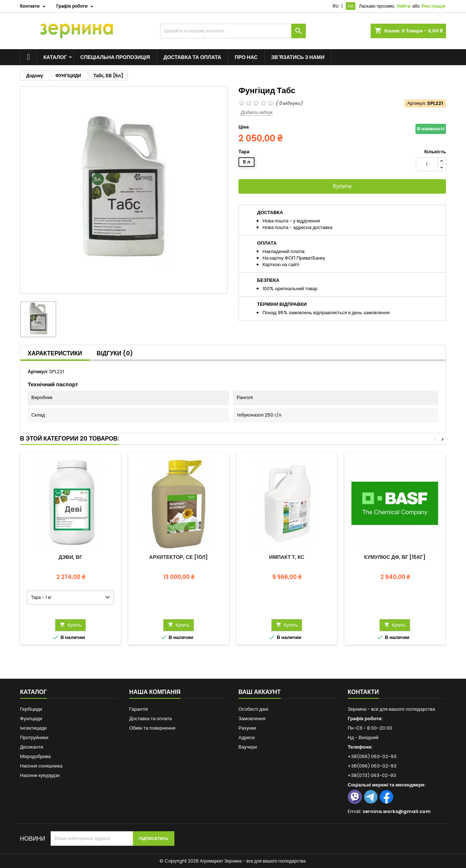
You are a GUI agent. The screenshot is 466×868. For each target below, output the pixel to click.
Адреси (246, 737)
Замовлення (252, 719)
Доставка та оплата (192, 57)
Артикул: (417, 103)
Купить (71, 625)
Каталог (55, 57)
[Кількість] (427, 164)
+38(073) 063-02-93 (372, 775)
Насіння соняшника (41, 766)
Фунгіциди (31, 719)
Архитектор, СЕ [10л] (179, 557)
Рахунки (247, 728)
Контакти (363, 692)
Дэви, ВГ (70, 557)
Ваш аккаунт (260, 692)
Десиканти (31, 747)
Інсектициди (33, 728)
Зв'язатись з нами (298, 57)
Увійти (403, 6)
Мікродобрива (35, 756)
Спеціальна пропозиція (115, 57)
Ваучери (248, 747)
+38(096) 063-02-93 (372, 766)
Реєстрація (433, 6)
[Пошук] (233, 31)
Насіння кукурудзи (40, 775)
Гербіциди (31, 709)
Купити (342, 186)
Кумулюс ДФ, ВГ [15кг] (395, 557)
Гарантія (139, 709)
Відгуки (115, 353)
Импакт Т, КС (287, 557)
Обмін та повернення (152, 728)
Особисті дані (253, 709)
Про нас (246, 57)
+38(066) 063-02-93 (372, 756)
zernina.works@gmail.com (397, 811)
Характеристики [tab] (55, 353)
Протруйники (34, 737)
